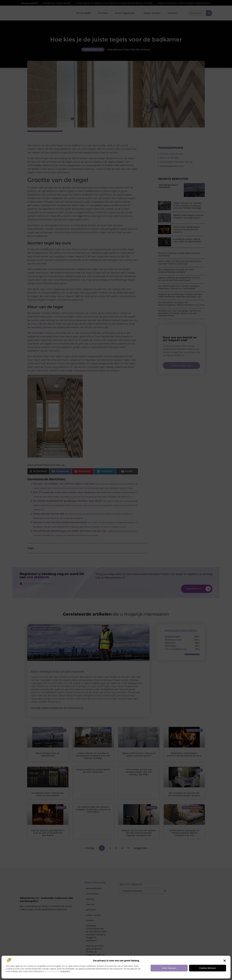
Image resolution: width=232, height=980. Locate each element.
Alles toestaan (169, 968)
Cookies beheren (208, 968)
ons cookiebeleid (52, 971)
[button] (225, 961)
